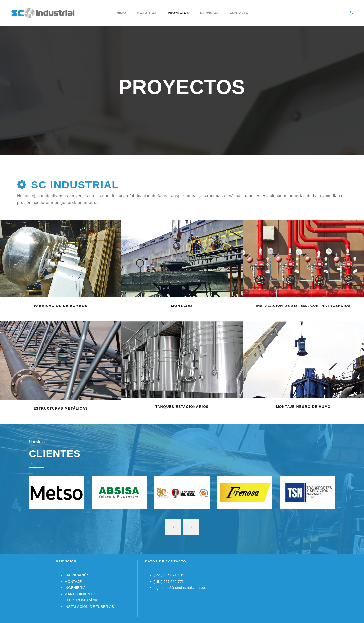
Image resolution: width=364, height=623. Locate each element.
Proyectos (178, 13)
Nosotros (147, 13)
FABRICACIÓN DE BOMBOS (61, 306)
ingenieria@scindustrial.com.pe (179, 588)
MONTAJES (182, 306)
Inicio (121, 13)
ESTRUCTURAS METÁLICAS (61, 408)
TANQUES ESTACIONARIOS (182, 407)
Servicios (209, 13)
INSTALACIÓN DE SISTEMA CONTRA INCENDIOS (303, 306)
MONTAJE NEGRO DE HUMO (303, 407)
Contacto (239, 13)
